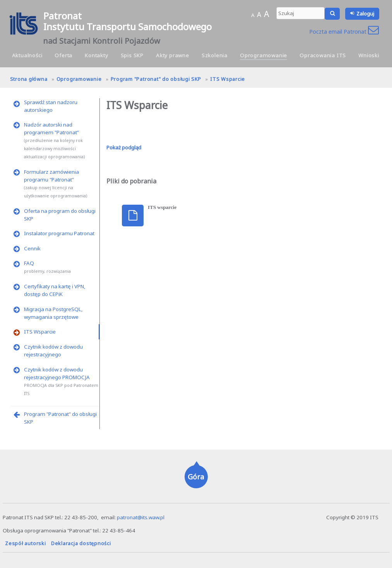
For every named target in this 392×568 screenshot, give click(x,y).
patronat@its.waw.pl (141, 517)
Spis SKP (132, 55)
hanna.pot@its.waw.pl (299, 517)
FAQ (29, 263)
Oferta (63, 55)
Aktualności (27, 55)
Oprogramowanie (264, 55)
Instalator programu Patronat (59, 233)
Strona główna (29, 79)
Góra (196, 476)
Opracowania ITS (323, 55)
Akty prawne (173, 55)
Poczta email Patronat (344, 32)
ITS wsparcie (162, 207)
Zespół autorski (25, 543)
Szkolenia (215, 55)
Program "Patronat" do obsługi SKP (156, 79)
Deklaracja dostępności (81, 543)
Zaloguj (365, 14)
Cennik (32, 248)
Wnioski (369, 55)
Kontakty (96, 55)
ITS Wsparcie (228, 79)
